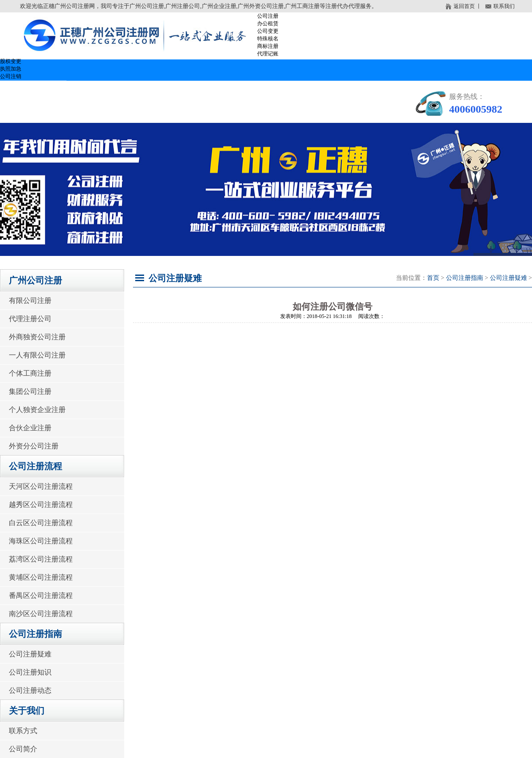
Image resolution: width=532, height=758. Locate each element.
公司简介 (23, 749)
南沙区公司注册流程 (41, 614)
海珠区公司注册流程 (41, 541)
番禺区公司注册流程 (41, 595)
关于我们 (113, 112)
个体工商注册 (30, 373)
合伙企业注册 (30, 428)
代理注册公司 (30, 319)
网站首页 (33, 91)
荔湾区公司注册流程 (41, 559)
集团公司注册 (30, 391)
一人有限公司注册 (37, 355)
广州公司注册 (106, 91)
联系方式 (23, 731)
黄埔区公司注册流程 (41, 577)
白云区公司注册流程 (41, 523)
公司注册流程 (186, 91)
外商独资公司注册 (37, 337)
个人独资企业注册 (37, 410)
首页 (433, 278)
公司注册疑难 (30, 654)
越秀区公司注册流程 (41, 505)
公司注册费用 (346, 91)
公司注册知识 (30, 672)
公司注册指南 (266, 91)
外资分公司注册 (34, 446)
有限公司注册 (30, 300)
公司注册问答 (40, 112)
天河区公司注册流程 (41, 486)
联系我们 (500, 7)
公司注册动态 (30, 690)
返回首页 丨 (464, 6)
